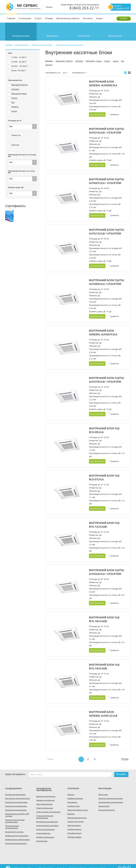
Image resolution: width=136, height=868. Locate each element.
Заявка (124, 19)
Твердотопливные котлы (77, 810)
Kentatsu (79, 61)
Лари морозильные (44, 804)
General (49, 65)
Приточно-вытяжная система (110, 798)
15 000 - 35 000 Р (19, 57)
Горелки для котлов (75, 822)
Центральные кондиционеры (111, 802)
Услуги (38, 18)
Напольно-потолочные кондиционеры (15, 821)
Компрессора (42, 841)
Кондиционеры (21, 36)
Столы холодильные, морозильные (45, 817)
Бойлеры (71, 814)
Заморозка (52, 36)
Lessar (116, 61)
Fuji (123, 61)
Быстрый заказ (97, 114)
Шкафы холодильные (45, 837)
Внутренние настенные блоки (18, 798)
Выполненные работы (68, 18)
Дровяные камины (75, 798)
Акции (99, 18)
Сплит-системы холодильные (48, 812)
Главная (11, 18)
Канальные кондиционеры (16, 802)
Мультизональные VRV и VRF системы (17, 815)
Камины (71, 795)
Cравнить (115, 114)
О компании (25, 18)
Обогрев (15, 145)
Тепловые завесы (74, 837)
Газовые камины (74, 829)
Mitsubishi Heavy (94, 61)
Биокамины (72, 802)
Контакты (88, 18)
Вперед (125, 759)
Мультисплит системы (14, 832)
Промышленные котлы (77, 818)
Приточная (103, 795)
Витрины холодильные (46, 796)
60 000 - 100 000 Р (19, 66)
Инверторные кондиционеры (17, 840)
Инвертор (16, 135)
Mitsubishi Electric (64, 61)
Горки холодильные (45, 808)
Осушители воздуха (107, 810)
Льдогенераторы (43, 833)
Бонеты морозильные (45, 829)
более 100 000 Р (19, 71)
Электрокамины (74, 825)
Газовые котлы (74, 806)
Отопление (84, 36)
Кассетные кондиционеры (16, 806)
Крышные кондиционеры (16, 810)
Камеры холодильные (45, 800)
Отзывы (49, 18)
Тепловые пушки (74, 833)
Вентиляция (115, 36)
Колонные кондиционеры (16, 843)
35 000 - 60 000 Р (19, 62)
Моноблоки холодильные (47, 822)
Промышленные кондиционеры (12, 827)
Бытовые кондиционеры (15, 795)
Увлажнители (104, 806)
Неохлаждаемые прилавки (47, 826)
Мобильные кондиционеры (17, 836)
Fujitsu (107, 61)
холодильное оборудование (44, 789)
